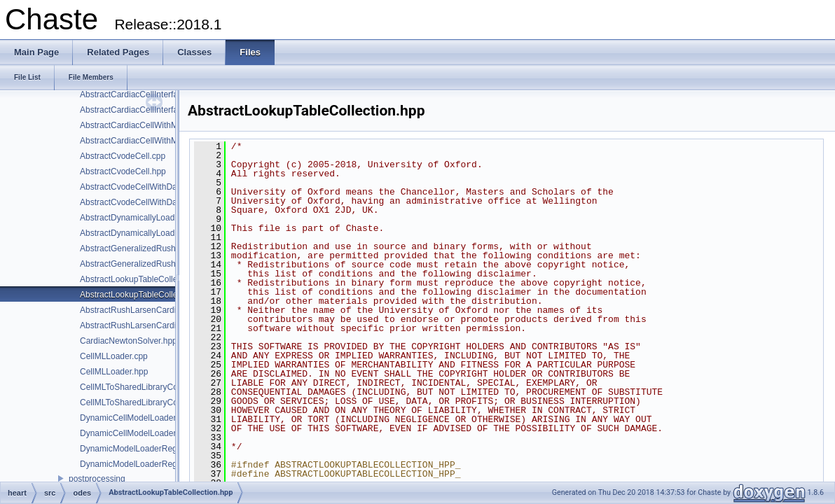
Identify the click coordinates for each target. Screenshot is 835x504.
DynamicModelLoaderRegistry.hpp (144, 464)
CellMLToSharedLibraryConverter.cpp (150, 387)
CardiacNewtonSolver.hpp (129, 341)
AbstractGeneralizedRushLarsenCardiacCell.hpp (171, 264)
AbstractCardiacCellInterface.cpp (141, 94)
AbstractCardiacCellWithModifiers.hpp (151, 141)
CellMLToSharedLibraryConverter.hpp (150, 402)
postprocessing (97, 479)
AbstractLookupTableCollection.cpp (145, 279)
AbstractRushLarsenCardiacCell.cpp (147, 310)
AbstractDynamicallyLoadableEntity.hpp (154, 233)
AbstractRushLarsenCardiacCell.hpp (148, 325)
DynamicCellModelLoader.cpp (136, 418)
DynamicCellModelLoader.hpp (136, 433)
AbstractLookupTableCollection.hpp (146, 295)
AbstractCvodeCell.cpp (123, 156)
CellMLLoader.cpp (114, 356)
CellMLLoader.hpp (114, 372)
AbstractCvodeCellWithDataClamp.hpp (152, 202)
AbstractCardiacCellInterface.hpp (142, 110)
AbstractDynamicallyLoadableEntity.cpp (153, 218)
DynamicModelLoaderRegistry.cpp (144, 449)
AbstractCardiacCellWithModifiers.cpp (150, 125)
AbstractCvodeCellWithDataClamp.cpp (152, 187)
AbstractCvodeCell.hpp (123, 171)
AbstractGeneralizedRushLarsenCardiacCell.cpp (170, 248)
